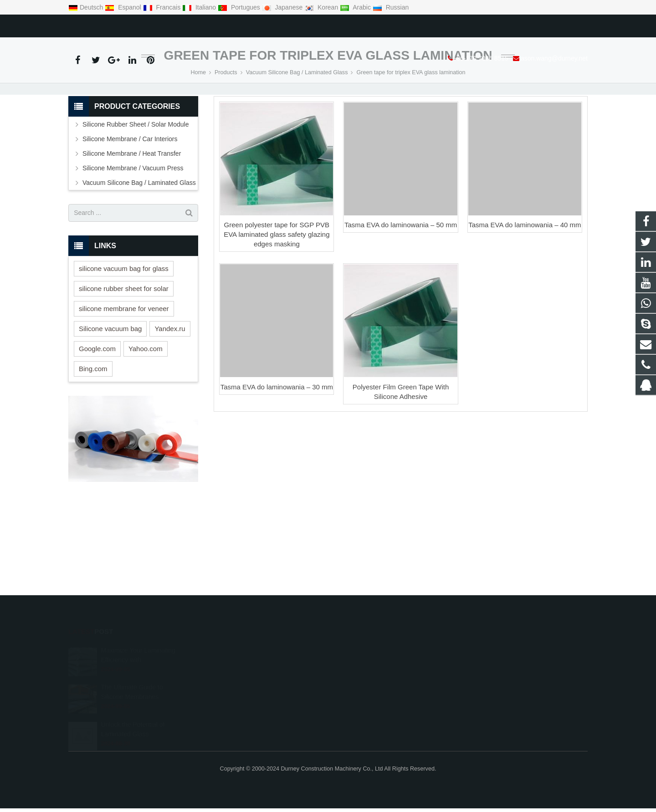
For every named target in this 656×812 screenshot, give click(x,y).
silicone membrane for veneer (124, 359)
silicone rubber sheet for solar (124, 339)
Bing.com (93, 419)
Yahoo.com (146, 399)
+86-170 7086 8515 (101, 24)
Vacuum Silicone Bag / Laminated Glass (297, 123)
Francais (163, 7)
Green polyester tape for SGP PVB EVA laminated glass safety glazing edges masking (277, 285)
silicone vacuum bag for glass (124, 319)
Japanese (283, 7)
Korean (322, 7)
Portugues (240, 7)
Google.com (97, 399)
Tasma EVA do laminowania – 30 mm (277, 437)
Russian (391, 7)
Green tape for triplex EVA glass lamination (328, 106)
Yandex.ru (170, 379)
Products (226, 123)
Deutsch (87, 7)
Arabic (356, 7)
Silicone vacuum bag (110, 379)
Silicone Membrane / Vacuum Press (133, 219)
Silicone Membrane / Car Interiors (130, 189)
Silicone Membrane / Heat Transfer (132, 204)
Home (198, 123)
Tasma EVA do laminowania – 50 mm (401, 275)
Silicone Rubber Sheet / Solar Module (136, 175)
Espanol (124, 7)
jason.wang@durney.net (174, 24)
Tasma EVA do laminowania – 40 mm (525, 275)
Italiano (200, 7)
